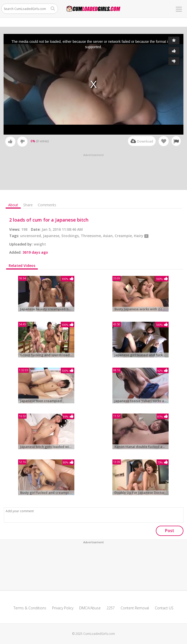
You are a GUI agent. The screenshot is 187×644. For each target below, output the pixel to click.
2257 (111, 608)
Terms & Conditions (30, 608)
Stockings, (71, 236)
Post (170, 531)
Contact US (164, 608)
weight (40, 244)
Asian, (109, 236)
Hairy (139, 236)
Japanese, (52, 236)
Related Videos (22, 266)
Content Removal (135, 608)
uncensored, (32, 236)
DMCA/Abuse (90, 608)
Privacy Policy (63, 608)
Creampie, (124, 236)
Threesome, (92, 236)
